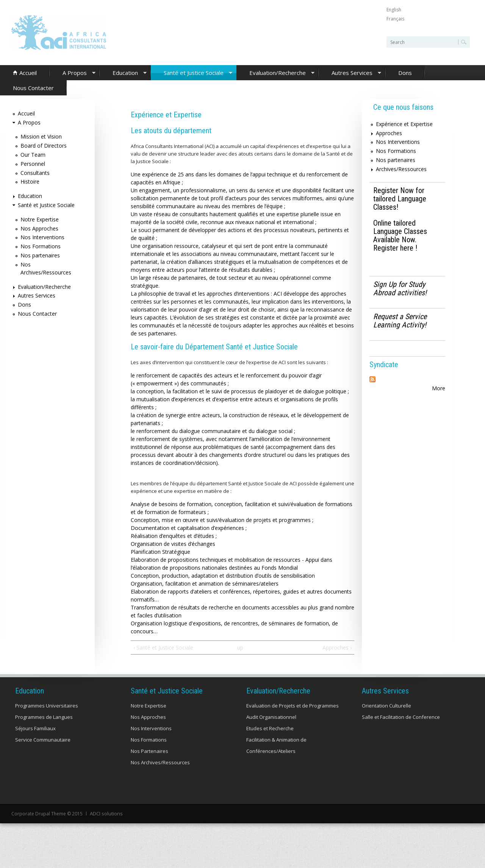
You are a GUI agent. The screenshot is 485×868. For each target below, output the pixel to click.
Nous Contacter (33, 88)
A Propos (73, 73)
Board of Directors (44, 146)
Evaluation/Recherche (275, 73)
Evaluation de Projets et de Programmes (293, 706)
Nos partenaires (40, 255)
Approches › (337, 647)
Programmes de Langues (44, 717)
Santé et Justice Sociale (192, 73)
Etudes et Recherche (270, 728)
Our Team (33, 155)
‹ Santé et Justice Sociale (163, 647)
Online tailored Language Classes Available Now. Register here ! (400, 235)
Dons (405, 73)
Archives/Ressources (401, 169)
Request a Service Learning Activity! (400, 321)
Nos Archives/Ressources (160, 762)
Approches (389, 133)
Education (123, 73)
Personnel (33, 164)
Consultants (35, 173)
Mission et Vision (41, 136)
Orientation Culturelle (386, 706)
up (240, 647)
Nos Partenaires (149, 751)
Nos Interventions (42, 237)
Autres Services (350, 73)
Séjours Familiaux (35, 728)
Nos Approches (39, 228)
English (394, 10)
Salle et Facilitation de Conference (401, 717)
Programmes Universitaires (47, 706)
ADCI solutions (106, 813)
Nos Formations (41, 246)
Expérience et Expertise (404, 124)
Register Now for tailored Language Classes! (400, 199)
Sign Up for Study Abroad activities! (400, 288)
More (439, 388)
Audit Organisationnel (271, 717)
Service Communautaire (43, 740)
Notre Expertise (40, 219)
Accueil (28, 73)
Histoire (30, 182)
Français (395, 19)
